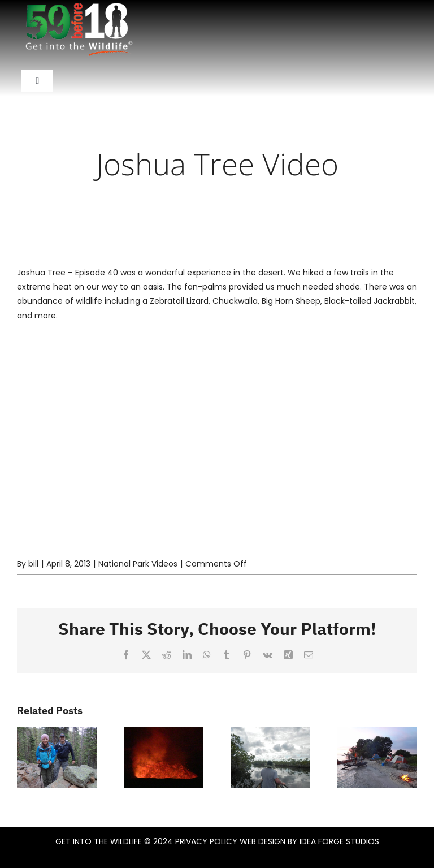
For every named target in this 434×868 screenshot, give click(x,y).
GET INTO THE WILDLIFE (99, 841)
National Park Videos (138, 564)
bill (33, 564)
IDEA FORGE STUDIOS (339, 841)
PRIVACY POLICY (206, 841)
